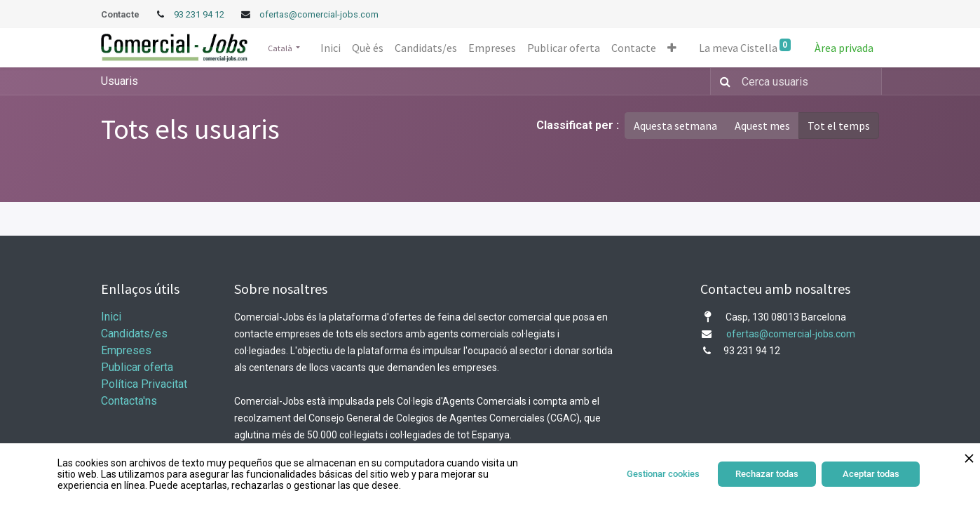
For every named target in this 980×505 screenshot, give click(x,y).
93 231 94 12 (200, 14)
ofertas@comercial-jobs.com (319, 14)
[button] (672, 48)
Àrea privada (844, 48)
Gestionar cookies (663, 474)
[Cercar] (722, 81)
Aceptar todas (871, 474)
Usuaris (120, 81)
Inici (111, 317)
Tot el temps (839, 126)
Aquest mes (762, 126)
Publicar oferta (137, 367)
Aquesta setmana (675, 126)
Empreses (126, 350)
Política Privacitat (144, 384)
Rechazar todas (767, 474)
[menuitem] (331, 48)
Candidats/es (134, 334)
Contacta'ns (129, 401)
